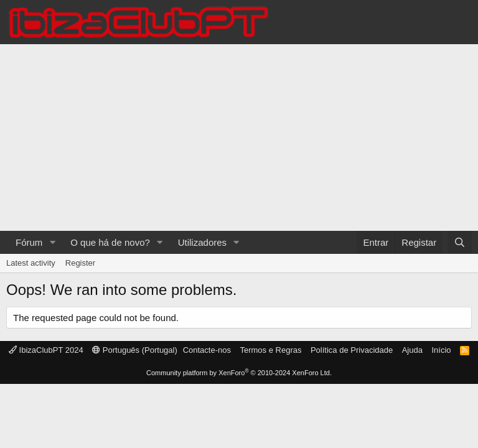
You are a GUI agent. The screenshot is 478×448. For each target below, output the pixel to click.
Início (441, 350)
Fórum (29, 242)
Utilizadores (202, 242)
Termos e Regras (270, 350)
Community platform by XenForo (239, 373)
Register (80, 263)
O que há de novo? (110, 242)
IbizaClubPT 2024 (46, 350)
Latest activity (31, 263)
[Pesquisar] (460, 242)
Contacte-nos (207, 350)
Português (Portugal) (135, 350)
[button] (52, 242)
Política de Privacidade (352, 350)
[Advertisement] (239, 138)
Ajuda (412, 350)
